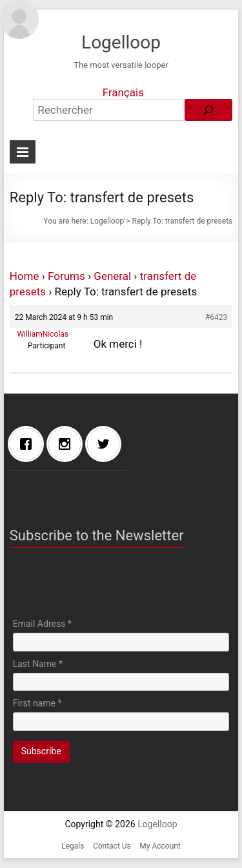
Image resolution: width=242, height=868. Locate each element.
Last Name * (38, 664)
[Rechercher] (208, 110)
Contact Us (112, 846)
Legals (73, 846)
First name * (37, 703)
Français (123, 92)
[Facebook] (29, 444)
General (112, 276)
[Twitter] (106, 444)
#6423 (216, 317)
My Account (160, 846)
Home (25, 276)
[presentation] (111, 586)
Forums (66, 276)
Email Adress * (42, 624)
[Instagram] (68, 444)
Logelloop (121, 42)
